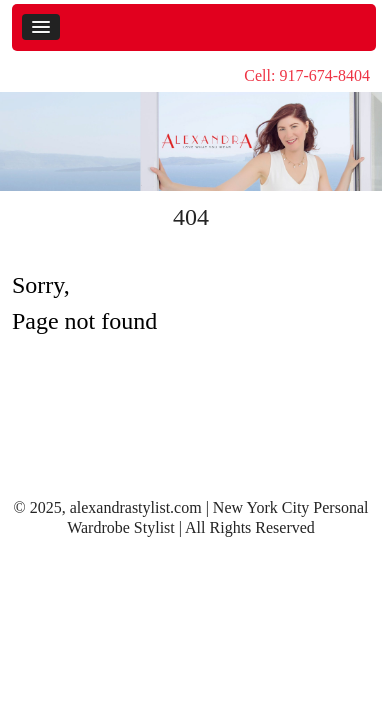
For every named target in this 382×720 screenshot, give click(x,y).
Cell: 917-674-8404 (307, 75)
